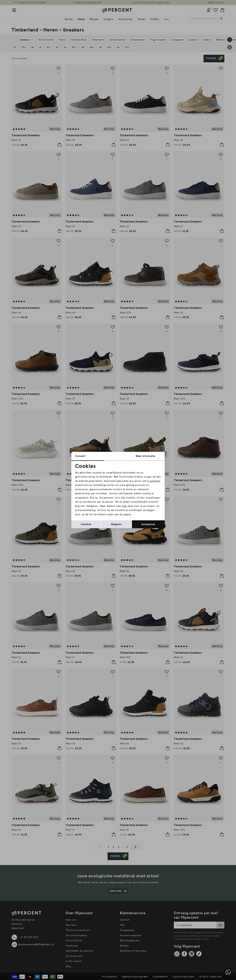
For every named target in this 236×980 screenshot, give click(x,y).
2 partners (154, 481)
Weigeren (116, 524)
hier (125, 506)
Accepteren (148, 524)
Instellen (86, 524)
